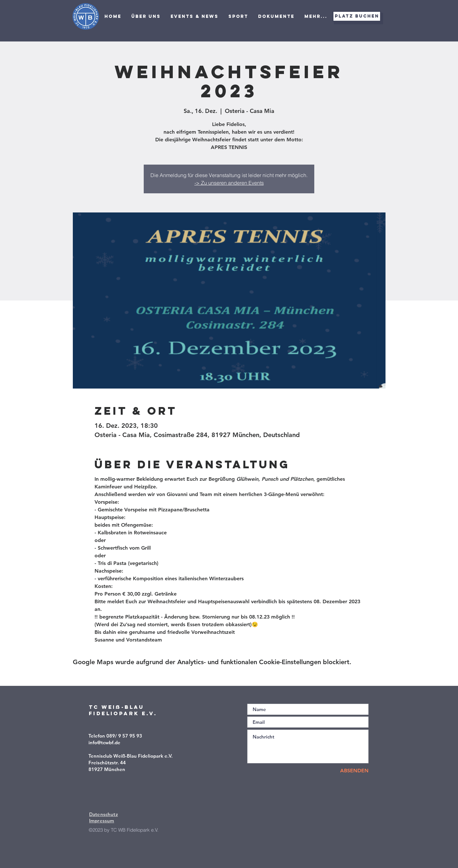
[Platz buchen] (357, 16)
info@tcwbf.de (104, 742)
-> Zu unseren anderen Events (229, 183)
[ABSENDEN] (346, 771)
